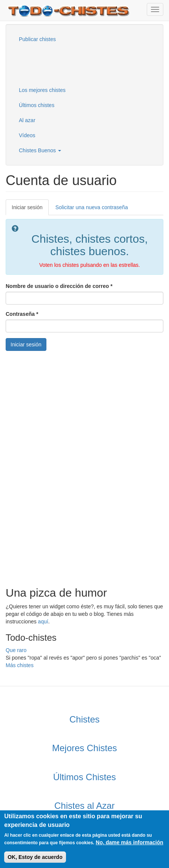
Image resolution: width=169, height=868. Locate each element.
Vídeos (27, 135)
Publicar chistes (37, 39)
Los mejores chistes (42, 90)
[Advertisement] (51, 64)
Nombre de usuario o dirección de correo (59, 286)
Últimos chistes (37, 105)
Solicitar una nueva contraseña (92, 207)
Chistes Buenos (40, 150)
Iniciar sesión (30, 209)
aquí (43, 622)
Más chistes (20, 665)
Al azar (27, 120)
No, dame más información (130, 842)
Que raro (16, 650)
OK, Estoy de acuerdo (35, 857)
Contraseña (22, 314)
